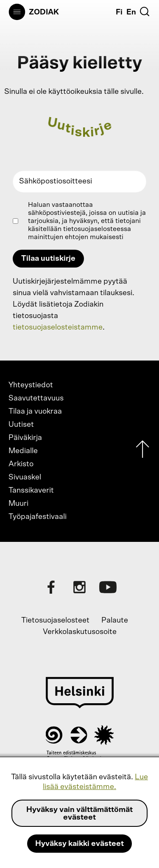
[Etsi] (145, 11)
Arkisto (21, 464)
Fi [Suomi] (119, 12)
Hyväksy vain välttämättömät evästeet (79, 814)
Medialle (23, 451)
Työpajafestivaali (38, 517)
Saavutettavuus (36, 398)
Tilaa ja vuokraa (35, 411)
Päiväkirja (25, 438)
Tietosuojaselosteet (55, 620)
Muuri (18, 504)
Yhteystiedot (31, 385)
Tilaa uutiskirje (48, 259)
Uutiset (21, 425)
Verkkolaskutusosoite (80, 632)
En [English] (131, 12)
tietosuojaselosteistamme (58, 327)
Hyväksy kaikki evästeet (79, 844)
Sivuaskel (25, 477)
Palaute (115, 620)
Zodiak (44, 12)
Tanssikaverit (31, 490)
